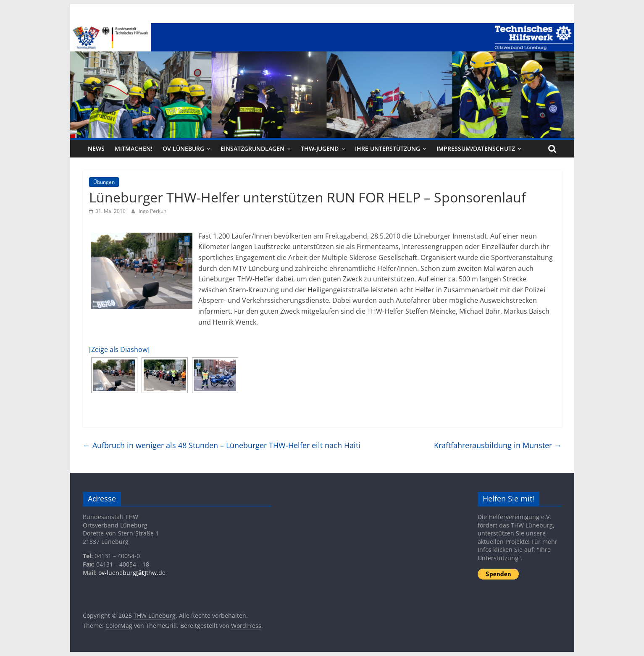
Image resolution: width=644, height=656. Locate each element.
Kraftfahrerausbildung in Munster (498, 445)
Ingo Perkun (152, 211)
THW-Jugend (320, 148)
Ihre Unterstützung (388, 148)
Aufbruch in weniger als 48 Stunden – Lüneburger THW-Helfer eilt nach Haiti (222, 445)
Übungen (104, 182)
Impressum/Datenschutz (476, 148)
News (96, 148)
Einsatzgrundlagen (252, 148)
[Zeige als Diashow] (119, 349)
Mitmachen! (134, 148)
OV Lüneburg (183, 148)
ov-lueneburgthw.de (132, 573)
